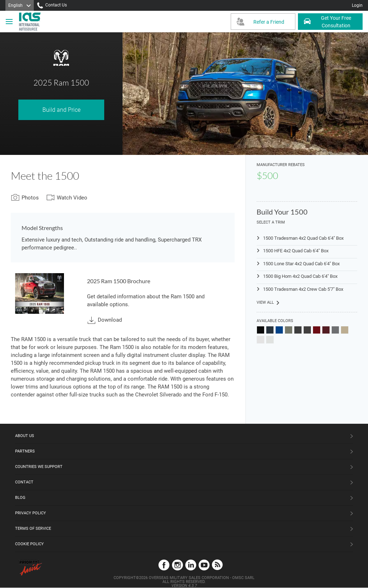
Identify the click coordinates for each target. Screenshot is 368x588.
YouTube (204, 565)
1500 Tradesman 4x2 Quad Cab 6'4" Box (303, 238)
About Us (25, 436)
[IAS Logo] (31, 22)
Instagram (177, 565)
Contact (24, 482)
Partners (25, 451)
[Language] (20, 5)
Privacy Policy (31, 513)
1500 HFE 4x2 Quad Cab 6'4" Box (296, 251)
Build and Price (61, 110)
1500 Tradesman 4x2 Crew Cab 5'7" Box (303, 289)
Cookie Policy (29, 544)
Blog (20, 498)
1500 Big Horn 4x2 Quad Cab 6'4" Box (300, 276)
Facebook (164, 565)
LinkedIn (191, 565)
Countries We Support (39, 467)
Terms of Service (33, 529)
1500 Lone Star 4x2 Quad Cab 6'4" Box (301, 264)
